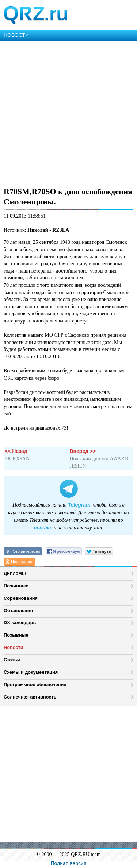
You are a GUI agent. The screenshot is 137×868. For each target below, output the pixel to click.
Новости (14, 647)
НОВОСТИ (16, 35)
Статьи (12, 660)
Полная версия (69, 863)
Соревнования (21, 598)
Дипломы (15, 573)
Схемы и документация (31, 672)
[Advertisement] (68, 113)
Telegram (79, 505)
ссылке (43, 528)
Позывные (16, 586)
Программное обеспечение (35, 685)
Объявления (18, 611)
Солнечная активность (30, 697)
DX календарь (20, 623)
